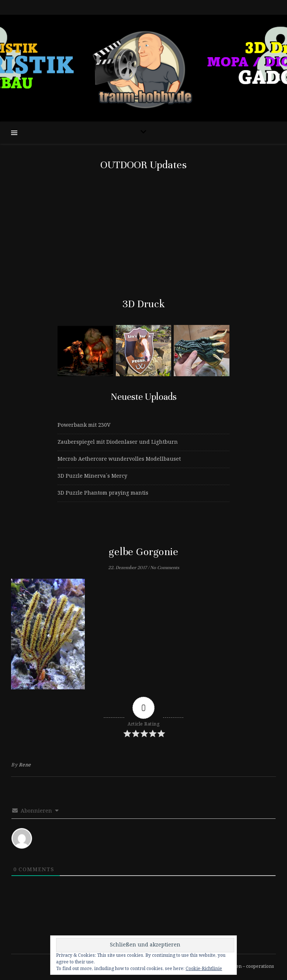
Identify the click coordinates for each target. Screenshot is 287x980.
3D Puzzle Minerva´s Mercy (92, 476)
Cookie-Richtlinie (204, 969)
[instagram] (147, 7)
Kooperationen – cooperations (242, 967)
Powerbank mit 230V (84, 425)
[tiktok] (141, 7)
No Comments (165, 568)
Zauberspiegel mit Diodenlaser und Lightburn (118, 442)
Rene (25, 765)
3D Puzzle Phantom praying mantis (103, 493)
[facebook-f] (134, 7)
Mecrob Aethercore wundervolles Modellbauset (119, 459)
